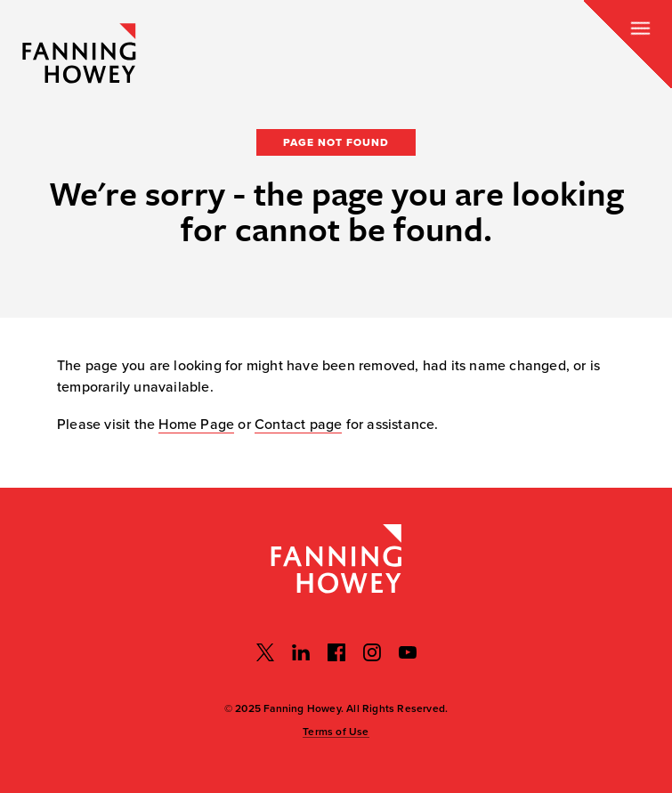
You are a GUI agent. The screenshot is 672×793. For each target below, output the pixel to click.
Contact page (298, 425)
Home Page (196, 425)
